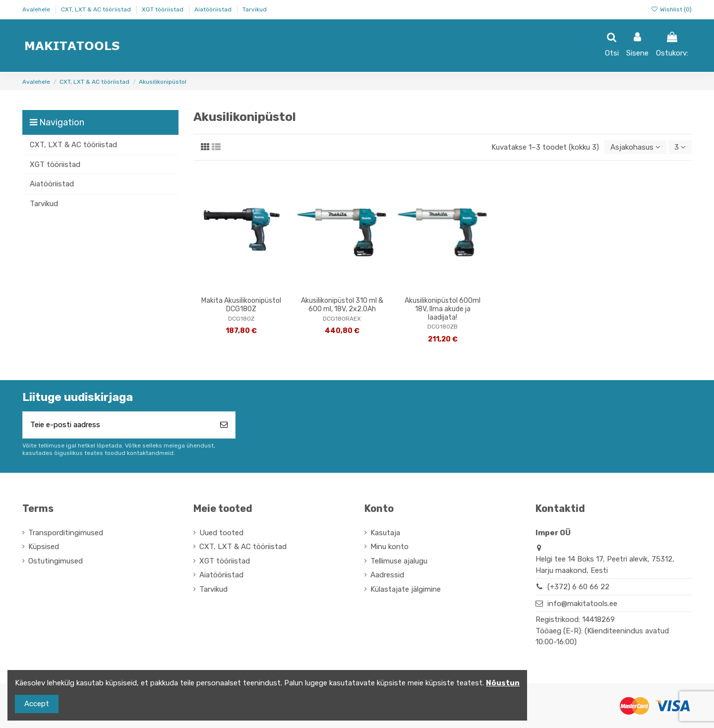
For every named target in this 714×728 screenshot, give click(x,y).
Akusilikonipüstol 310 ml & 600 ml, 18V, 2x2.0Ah (342, 305)
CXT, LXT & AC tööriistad (97, 9)
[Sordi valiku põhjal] (635, 147)
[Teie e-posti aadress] (118, 425)
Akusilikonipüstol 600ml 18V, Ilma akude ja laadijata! (443, 309)
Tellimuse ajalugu (399, 561)
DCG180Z (241, 319)
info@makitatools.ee (582, 604)
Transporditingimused (66, 533)
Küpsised (44, 547)
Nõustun (503, 683)
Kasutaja (385, 533)
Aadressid (387, 575)
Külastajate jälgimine (406, 589)
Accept (37, 704)
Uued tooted (221, 533)
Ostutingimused (56, 561)
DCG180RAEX (342, 319)
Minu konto (389, 547)
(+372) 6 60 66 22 (578, 587)
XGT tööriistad (163, 9)
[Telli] (224, 425)
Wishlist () (671, 9)
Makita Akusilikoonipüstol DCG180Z (241, 305)
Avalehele (37, 9)
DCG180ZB (443, 327)
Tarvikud (255, 9)
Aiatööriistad (214, 9)
